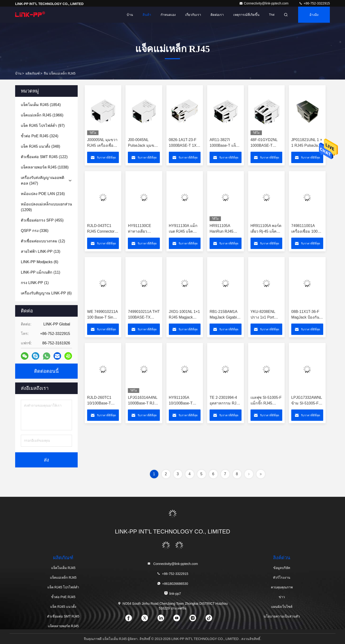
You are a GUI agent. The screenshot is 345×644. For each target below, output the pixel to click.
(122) (44, 157)
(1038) (45, 167)
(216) (43, 194)
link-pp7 (172, 593)
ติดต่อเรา (217, 15)
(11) (40, 272)
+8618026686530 (172, 584)
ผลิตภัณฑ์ (33, 73)
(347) (43, 180)
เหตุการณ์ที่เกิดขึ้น (246, 15)
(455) (42, 220)
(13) (41, 251)
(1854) (41, 105)
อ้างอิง (314, 15)
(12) (43, 241)
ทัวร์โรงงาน (282, 577)
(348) (40, 146)
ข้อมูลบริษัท (282, 568)
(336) (35, 231)
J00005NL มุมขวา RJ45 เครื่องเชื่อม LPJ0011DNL (102, 145)
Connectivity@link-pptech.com (264, 3)
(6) (40, 262)
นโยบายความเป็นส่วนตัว (282, 616)
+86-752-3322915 (314, 3)
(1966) (42, 115)
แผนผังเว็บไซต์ (282, 607)
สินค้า (147, 15)
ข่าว (282, 597)
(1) (35, 283)
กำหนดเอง (168, 15)
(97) (43, 126)
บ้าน (130, 15)
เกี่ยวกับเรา (193, 15)
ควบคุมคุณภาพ (282, 587)
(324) (40, 136)
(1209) (46, 207)
